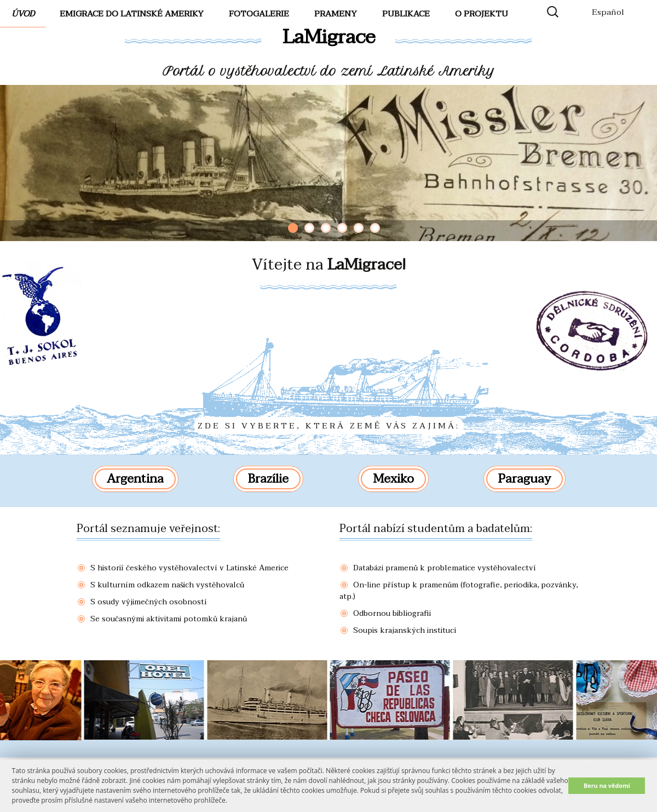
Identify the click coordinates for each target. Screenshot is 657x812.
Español (608, 12)
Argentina (135, 479)
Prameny (336, 14)
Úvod (23, 14)
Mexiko (393, 479)
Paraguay (525, 479)
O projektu (482, 14)
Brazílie (268, 479)
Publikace (406, 14)
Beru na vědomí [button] (607, 785)
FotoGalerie (259, 14)
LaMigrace (329, 37)
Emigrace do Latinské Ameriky (132, 14)
